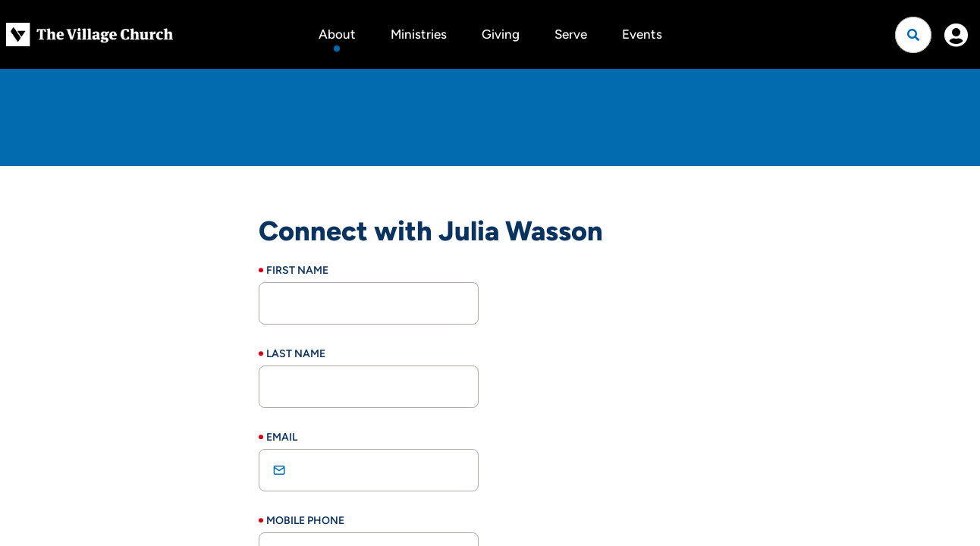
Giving (501, 34)
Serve (571, 34)
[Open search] (913, 35)
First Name (297, 270)
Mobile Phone (305, 521)
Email (282, 437)
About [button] (337, 34)
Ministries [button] (419, 34)
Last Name (296, 354)
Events (642, 34)
